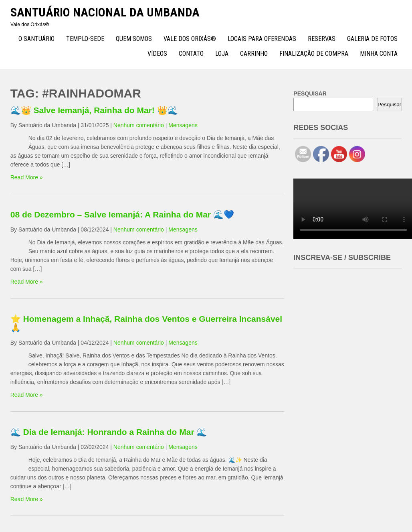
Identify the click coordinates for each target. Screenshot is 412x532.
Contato (191, 54)
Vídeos (157, 54)
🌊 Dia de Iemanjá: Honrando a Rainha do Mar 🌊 (109, 432)
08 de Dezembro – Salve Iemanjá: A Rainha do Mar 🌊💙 (122, 214)
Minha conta (379, 54)
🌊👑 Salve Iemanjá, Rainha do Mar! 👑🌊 (94, 110)
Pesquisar (389, 105)
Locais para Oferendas (262, 39)
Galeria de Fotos (372, 39)
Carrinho (254, 54)
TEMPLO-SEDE (85, 39)
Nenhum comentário (139, 125)
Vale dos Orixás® (190, 39)
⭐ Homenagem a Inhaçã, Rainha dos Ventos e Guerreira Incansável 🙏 (146, 323)
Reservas (322, 39)
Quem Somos (134, 39)
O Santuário (36, 39)
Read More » (27, 177)
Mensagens (183, 125)
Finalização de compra (314, 54)
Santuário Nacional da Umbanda (105, 12)
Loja (222, 54)
